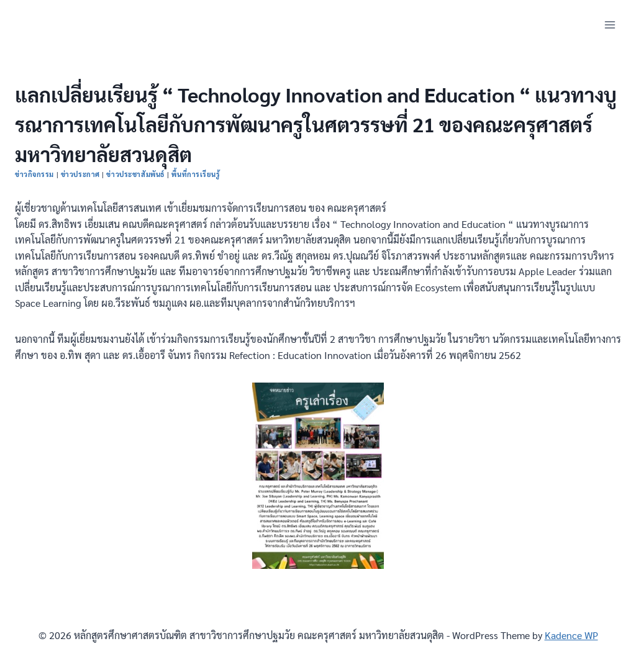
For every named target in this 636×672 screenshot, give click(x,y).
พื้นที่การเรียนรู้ (196, 174)
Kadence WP (571, 635)
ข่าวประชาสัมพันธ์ (135, 174)
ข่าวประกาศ (80, 174)
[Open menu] (610, 25)
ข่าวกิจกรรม (34, 174)
